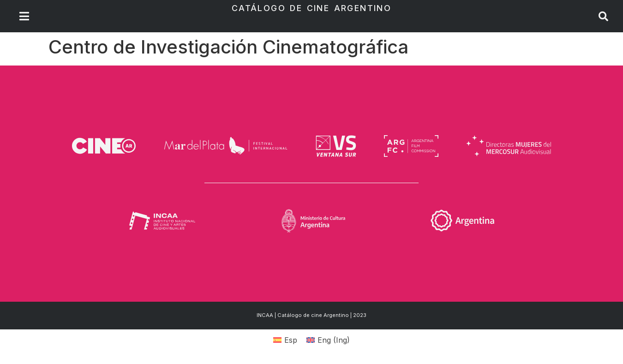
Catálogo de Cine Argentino (311, 8)
